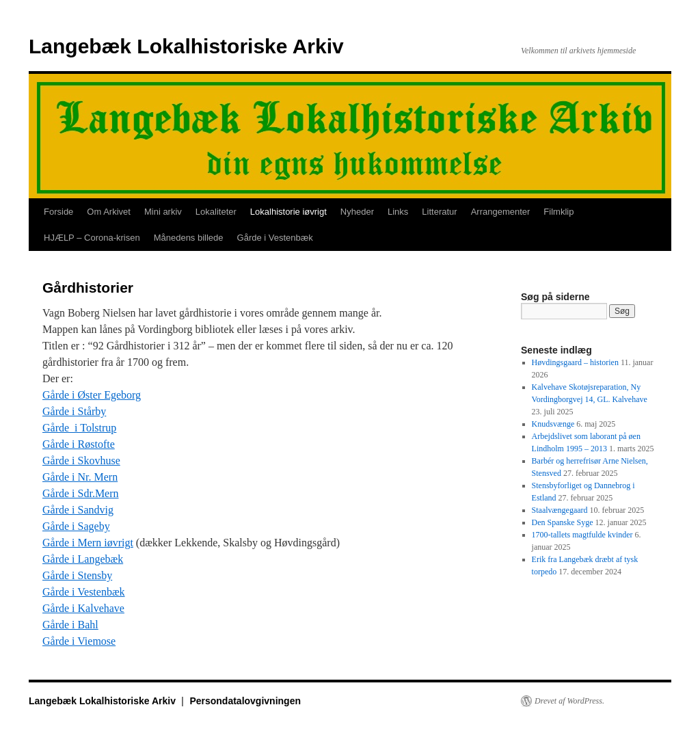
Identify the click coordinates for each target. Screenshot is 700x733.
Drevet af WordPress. (569, 701)
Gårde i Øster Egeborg (92, 395)
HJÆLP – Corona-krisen (92, 238)
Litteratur (439, 212)
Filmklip (558, 212)
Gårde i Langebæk (83, 559)
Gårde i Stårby (74, 411)
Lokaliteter (216, 212)
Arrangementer (501, 212)
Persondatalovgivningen (245, 701)
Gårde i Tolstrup (79, 428)
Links (398, 212)
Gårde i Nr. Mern (80, 477)
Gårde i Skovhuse (81, 461)
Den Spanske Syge (563, 522)
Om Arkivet (109, 212)
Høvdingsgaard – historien (575, 362)
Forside (58, 212)
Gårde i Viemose (79, 641)
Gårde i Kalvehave (83, 608)
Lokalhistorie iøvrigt (288, 212)
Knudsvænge (553, 424)
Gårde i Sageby (76, 526)
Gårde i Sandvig (78, 510)
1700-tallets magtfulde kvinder (582, 535)
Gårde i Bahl (70, 625)
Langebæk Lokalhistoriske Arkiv (186, 46)
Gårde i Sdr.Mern (81, 493)
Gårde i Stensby (77, 575)
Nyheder (357, 212)
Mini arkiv (163, 212)
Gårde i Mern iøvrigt (88, 543)
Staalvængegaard (560, 510)
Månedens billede (189, 238)
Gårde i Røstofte (79, 444)
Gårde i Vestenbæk (275, 238)
